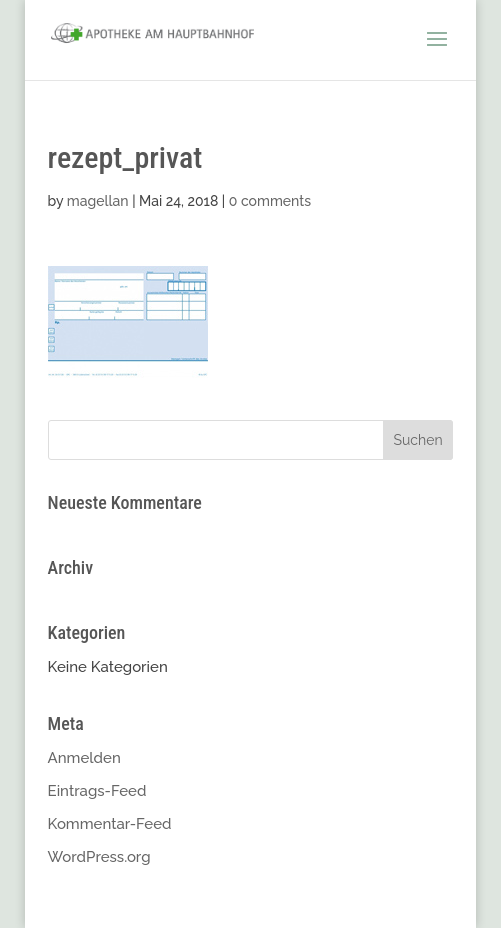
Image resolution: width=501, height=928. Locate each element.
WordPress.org (99, 857)
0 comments (270, 201)
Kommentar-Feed (110, 824)
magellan (98, 201)
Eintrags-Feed (97, 791)
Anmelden (84, 758)
